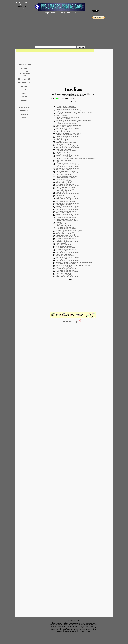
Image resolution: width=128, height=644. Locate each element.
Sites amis (24, 114)
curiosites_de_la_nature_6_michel (67, 241)
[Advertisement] (60, 31)
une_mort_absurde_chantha (65, 106)
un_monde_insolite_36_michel (66, 163)
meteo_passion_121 (62, 179)
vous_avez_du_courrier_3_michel (67, 276)
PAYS (24, 93)
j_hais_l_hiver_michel (63, 152)
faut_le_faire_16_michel (64, 233)
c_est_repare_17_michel (64, 259)
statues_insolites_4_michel (65, 256)
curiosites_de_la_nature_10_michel (67, 173)
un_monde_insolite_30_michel (66, 229)
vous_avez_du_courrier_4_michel (67, 272)
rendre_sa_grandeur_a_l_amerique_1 (68, 133)
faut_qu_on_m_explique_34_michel (67, 147)
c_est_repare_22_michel (64, 205)
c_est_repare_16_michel (64, 273)
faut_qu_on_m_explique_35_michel (67, 128)
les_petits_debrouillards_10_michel (68, 136)
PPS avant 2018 (24, 79)
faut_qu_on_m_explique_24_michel (67, 261)
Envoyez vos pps (24, 65)
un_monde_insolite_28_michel (66, 248)
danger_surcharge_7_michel (65, 235)
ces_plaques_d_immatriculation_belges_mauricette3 (73, 120)
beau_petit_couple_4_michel (65, 202)
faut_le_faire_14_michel (64, 240)
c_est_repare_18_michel (64, 254)
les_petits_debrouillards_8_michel (67, 165)
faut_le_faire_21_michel (64, 144)
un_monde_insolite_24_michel (66, 268)
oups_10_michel (61, 192)
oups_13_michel (61, 116)
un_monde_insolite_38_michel (66, 151)
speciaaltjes (60, 195)
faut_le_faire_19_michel (64, 182)
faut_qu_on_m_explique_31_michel (67, 186)
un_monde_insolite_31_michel (66, 227)
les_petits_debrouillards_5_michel (67, 232)
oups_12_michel (61, 138)
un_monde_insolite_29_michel (66, 238)
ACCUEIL (24, 68)
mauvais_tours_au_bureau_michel (67, 117)
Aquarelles (24, 111)
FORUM (24, 86)
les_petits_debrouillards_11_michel (68, 122)
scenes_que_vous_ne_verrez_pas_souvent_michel (73, 265)
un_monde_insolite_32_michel (66, 218)
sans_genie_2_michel (63, 132)
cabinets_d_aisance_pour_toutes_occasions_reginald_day (75, 159)
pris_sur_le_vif (61, 141)
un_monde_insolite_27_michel (66, 249)
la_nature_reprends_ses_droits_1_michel (69, 230)
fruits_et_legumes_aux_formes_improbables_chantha (74, 112)
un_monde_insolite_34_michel (66, 184)
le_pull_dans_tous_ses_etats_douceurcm (70, 114)
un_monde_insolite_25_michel (66, 267)
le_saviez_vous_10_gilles (64, 200)
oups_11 (59, 162)
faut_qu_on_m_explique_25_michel (67, 257)
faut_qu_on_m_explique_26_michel (67, 253)
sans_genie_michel (62, 139)
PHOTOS (24, 90)
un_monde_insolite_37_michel (66, 157)
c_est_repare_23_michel (64, 190)
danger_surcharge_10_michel (66, 187)
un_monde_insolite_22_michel (66, 275)
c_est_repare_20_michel (64, 245)
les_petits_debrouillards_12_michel (68, 109)
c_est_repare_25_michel (64, 160)
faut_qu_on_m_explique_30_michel (67, 194)
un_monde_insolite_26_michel (66, 264)
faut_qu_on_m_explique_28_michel (67, 210)
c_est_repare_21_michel (64, 225)
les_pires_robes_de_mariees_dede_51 (68, 111)
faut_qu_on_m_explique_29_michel (67, 203)
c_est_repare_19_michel (64, 251)
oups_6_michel (61, 243)
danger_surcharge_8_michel (65, 219)
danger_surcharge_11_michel (66, 178)
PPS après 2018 (24, 83)
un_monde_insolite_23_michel (66, 270)
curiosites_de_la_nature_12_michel (67, 146)
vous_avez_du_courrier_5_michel (67, 216)
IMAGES (24, 97)
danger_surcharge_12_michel (66, 171)
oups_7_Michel (61, 224)
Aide (24, 104)
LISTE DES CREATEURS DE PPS (24, 74)
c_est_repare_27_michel (64, 130)
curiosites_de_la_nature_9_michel (67, 189)
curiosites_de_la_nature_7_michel (67, 221)
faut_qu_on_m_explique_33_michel (67, 167)
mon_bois (59, 222)
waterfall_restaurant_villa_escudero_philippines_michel (74, 262)
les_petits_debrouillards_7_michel (67, 206)
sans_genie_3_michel (63, 119)
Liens (24, 118)
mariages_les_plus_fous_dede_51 (67, 143)
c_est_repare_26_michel (64, 149)
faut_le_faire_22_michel (64, 127)
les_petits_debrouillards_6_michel (67, 214)
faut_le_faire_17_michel (64, 213)
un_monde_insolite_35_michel (66, 181)
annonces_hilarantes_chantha (66, 108)
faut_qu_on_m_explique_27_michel (67, 237)
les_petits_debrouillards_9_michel (67, 155)
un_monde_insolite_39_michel (66, 124)
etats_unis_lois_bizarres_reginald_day (69, 125)
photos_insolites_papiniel (64, 154)
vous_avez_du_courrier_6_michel (67, 198)
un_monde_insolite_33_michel (66, 211)
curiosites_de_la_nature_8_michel (67, 208)
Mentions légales (24, 107)
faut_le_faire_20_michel (64, 170)
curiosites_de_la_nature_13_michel (67, 135)
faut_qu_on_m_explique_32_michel (67, 168)
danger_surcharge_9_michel (65, 197)
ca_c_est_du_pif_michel (64, 246)
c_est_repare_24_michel (64, 175)
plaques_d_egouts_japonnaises (66, 176)
